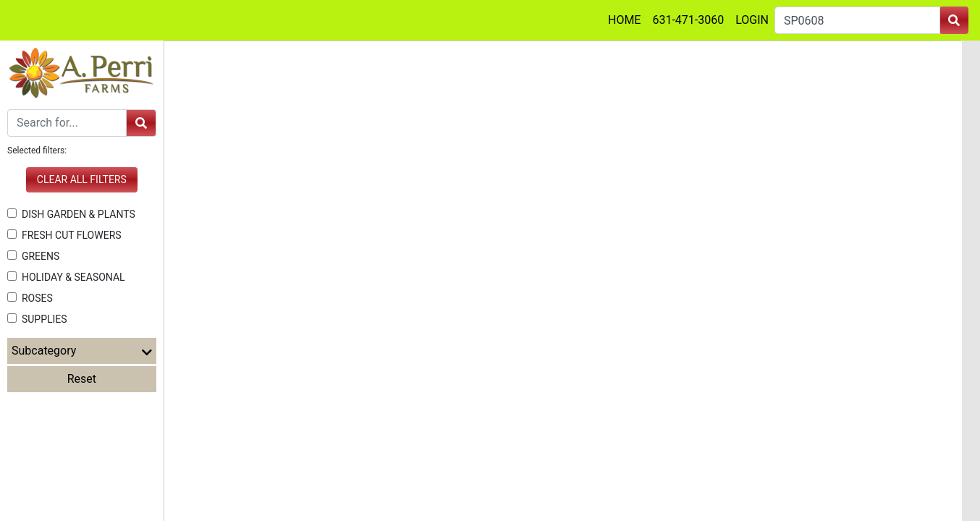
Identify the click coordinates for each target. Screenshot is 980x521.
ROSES (30, 298)
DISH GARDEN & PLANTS (71, 214)
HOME (624, 20)
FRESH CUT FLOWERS (64, 235)
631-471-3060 (688, 20)
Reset (82, 379)
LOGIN (752, 20)
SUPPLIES (37, 319)
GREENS (33, 256)
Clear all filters (82, 179)
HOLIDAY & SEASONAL (66, 277)
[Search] (67, 123)
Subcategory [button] (82, 351)
